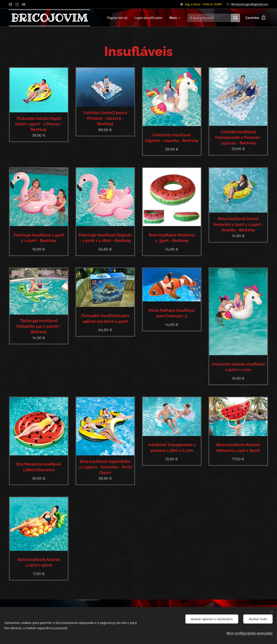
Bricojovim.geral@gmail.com (250, 4)
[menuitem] (116, 18)
